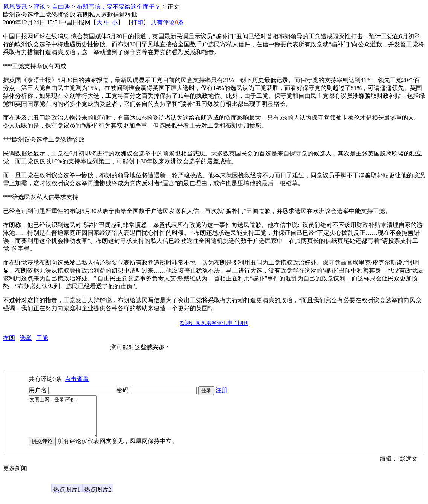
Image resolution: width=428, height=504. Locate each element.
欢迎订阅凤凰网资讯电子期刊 (214, 323)
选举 (26, 338)
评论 (40, 7)
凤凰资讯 (15, 7)
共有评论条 (167, 22)
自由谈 (61, 7)
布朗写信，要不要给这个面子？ (119, 7)
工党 (42, 338)
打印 (137, 22)
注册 (222, 390)
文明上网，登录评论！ (66, 420)
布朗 (9, 338)
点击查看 (77, 379)
